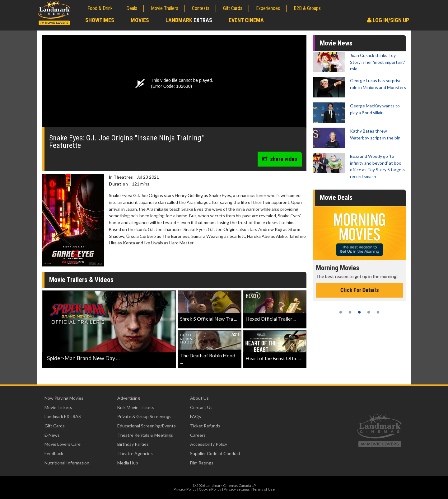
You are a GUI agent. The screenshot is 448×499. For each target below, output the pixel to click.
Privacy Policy (185, 489)
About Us (199, 398)
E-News (52, 435)
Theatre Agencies (135, 453)
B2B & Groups (307, 8)
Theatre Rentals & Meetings (145, 435)
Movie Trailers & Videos (81, 280)
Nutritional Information (67, 463)
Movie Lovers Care (63, 444)
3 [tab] (359, 312)
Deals (132, 8)
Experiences (268, 8)
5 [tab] (378, 312)
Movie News (336, 43)
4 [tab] (369, 312)
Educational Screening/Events (147, 426)
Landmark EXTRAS (63, 416)
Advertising (129, 398)
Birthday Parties (133, 444)
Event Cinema (246, 20)
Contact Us (201, 407)
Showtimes (100, 20)
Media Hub (128, 463)
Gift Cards (233, 8)
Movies (140, 20)
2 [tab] (350, 312)
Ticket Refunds (205, 426)
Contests (201, 8)
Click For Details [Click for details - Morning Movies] (389, 290)
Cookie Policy (210, 489)
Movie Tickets (58, 407)
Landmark (189, 20)
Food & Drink (100, 8)
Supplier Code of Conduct (215, 453)
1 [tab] (341, 312)
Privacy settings (237, 489)
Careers (198, 435)
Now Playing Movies (64, 398)
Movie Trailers (165, 8)
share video (280, 159)
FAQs (196, 416)
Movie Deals (336, 198)
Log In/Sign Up (388, 20)
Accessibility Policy (209, 444)
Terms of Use (264, 489)
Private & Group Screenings (144, 416)
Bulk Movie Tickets (136, 407)
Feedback (54, 453)
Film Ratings (202, 463)
